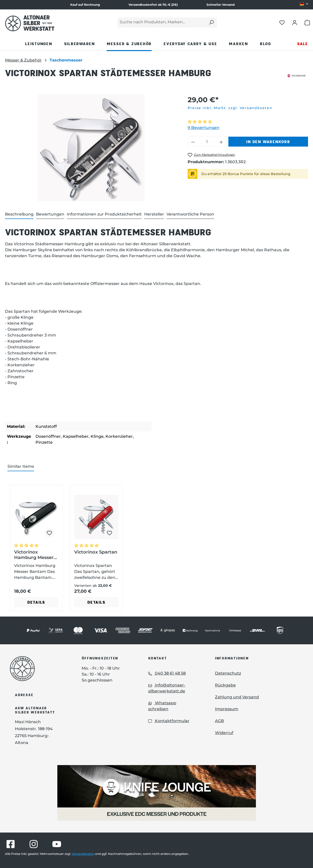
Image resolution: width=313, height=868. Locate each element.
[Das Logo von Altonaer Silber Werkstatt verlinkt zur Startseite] (30, 23)
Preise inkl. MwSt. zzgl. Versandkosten (230, 108)
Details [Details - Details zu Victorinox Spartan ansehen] (96, 602)
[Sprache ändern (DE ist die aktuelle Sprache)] (304, 4)
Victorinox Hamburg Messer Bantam (34, 555)
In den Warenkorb (268, 141)
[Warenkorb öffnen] (307, 22)
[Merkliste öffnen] (282, 22)
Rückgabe (225, 685)
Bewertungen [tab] (50, 214)
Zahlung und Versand (237, 697)
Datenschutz (228, 673)
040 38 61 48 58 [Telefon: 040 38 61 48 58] (167, 673)
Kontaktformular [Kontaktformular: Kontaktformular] (169, 721)
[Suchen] (211, 22)
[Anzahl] (207, 142)
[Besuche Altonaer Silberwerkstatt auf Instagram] (34, 844)
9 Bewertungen (204, 128)
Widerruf (224, 733)
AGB (219, 721)
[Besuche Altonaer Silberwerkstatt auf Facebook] (11, 844)
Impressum (227, 709)
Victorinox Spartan (96, 552)
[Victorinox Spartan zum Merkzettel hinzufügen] (109, 533)
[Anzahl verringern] (193, 142)
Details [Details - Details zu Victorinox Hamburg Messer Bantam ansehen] (36, 602)
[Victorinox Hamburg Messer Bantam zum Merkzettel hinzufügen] (49, 533)
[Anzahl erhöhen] (221, 142)
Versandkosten (83, 854)
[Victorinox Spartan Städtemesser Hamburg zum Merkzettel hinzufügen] (211, 155)
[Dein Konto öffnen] (295, 22)
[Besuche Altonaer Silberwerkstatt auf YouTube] (57, 844)
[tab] (19, 215)
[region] (91, 148)
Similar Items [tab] (21, 466)
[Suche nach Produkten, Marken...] (162, 22)
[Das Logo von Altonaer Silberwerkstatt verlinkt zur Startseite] (38, 669)
